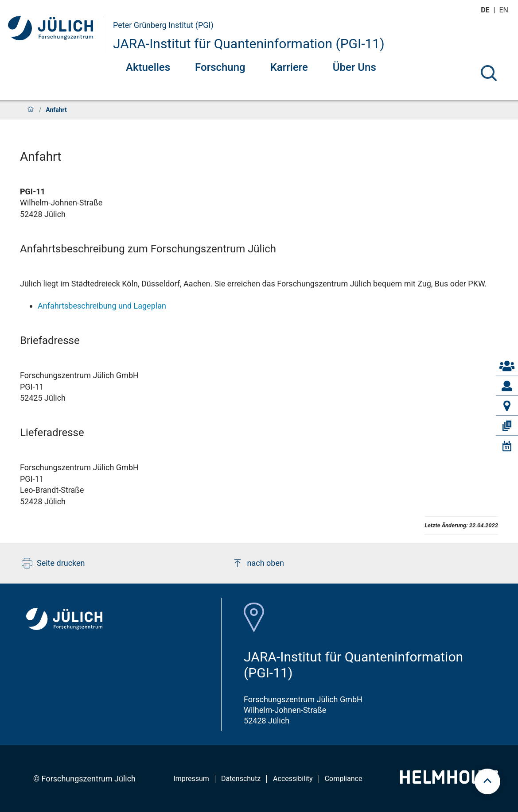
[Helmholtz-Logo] (449, 781)
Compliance (344, 779)
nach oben (258, 563)
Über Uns (354, 67)
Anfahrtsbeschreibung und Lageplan (102, 306)
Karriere (289, 67)
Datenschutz (241, 779)
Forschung (220, 67)
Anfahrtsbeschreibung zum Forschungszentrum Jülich (148, 249)
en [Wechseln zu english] (505, 10)
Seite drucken (53, 563)
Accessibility (293, 779)
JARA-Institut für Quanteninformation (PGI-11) (249, 44)
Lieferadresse (52, 433)
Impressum (191, 779)
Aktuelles (148, 67)
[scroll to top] (487, 781)
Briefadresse (50, 340)
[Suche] (489, 73)
